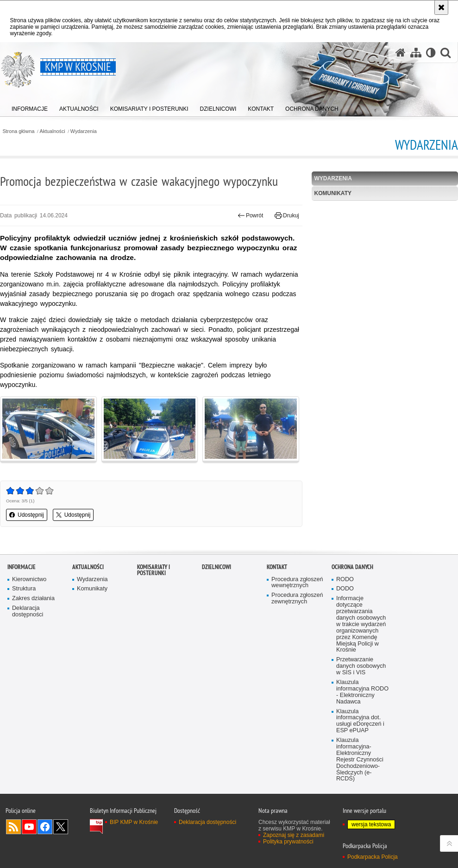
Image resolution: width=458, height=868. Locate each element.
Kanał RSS (13, 827)
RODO (345, 580)
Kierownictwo (29, 580)
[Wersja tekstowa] (431, 53)
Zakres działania (33, 599)
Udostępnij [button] (27, 515)
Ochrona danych (352, 567)
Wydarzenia (84, 131)
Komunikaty (333, 193)
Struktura (24, 589)
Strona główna (18, 131)
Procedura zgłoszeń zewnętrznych (297, 599)
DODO (345, 589)
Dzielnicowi (216, 567)
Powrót (251, 215)
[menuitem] (30, 107)
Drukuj (287, 215)
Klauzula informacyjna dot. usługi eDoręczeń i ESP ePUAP (360, 721)
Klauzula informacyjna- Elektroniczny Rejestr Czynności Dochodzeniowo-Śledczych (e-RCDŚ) (360, 760)
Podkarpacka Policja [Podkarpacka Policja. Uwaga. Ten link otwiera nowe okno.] (373, 857)
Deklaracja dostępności (28, 611)
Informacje (22, 567)
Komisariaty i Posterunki (154, 570)
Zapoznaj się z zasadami (294, 835)
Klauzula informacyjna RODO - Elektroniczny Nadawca (362, 692)
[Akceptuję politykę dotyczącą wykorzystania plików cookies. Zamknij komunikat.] (441, 7)
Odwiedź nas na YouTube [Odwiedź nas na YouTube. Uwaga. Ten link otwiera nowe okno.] (29, 827)
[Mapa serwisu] (416, 53)
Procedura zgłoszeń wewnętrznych (297, 583)
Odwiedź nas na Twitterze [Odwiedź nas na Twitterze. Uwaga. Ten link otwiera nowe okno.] (61, 827)
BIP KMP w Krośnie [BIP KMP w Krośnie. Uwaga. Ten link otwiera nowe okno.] (134, 822)
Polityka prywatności (288, 842)
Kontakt (277, 567)
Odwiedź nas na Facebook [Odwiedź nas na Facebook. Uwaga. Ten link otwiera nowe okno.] (45, 827)
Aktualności (53, 131)
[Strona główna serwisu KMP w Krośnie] (401, 53)
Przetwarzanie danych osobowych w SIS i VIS (361, 666)
